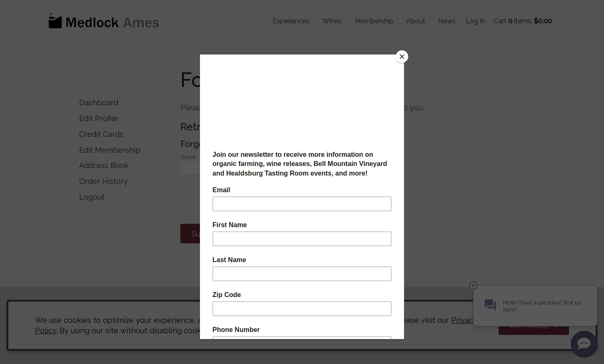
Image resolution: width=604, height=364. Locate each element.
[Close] (402, 57)
